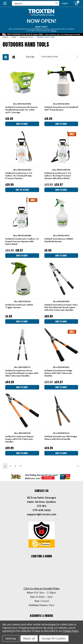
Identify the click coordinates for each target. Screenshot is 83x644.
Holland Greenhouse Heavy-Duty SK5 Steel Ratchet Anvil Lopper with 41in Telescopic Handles (61, 307)
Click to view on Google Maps (42, 588)
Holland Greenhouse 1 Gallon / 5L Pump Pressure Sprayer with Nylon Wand (22, 241)
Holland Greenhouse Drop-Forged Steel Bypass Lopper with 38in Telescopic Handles (22, 373)
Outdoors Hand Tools (46, 37)
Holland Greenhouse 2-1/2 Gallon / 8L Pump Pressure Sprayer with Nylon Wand (58, 176)
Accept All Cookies (54, 638)
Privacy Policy (71, 631)
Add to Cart (22, 124)
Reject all (29, 638)
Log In (65, 3)
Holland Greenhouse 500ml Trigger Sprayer (19, 306)
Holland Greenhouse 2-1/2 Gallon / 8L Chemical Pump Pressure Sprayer (19, 176)
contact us (54, 30)
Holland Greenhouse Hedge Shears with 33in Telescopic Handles (58, 373)
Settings (11, 638)
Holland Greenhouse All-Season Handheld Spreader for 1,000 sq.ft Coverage (21, 110)
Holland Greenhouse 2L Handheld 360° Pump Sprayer (61, 108)
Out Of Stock (22, 190)
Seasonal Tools (26, 37)
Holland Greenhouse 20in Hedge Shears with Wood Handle (61, 438)
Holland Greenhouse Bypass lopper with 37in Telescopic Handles (19, 439)
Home (5, 37)
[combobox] (36, 3)
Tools (14, 37)
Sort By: (30, 57)
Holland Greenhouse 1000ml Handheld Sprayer (59, 240)
